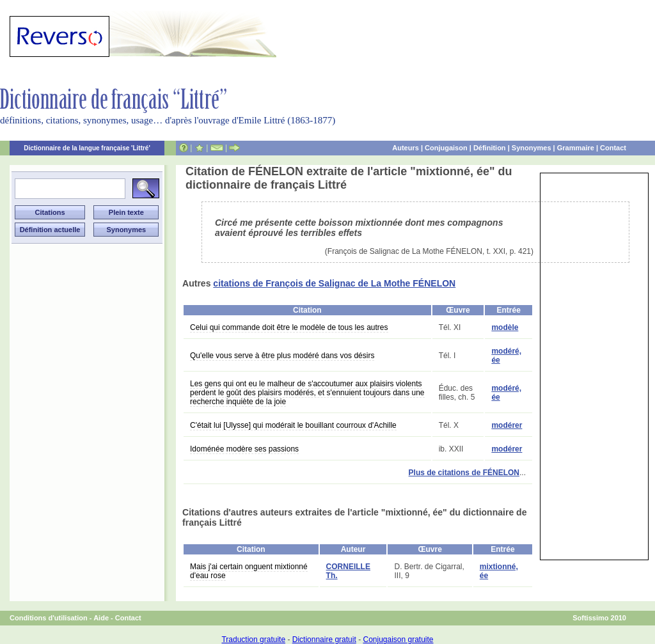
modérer (507, 425)
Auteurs (406, 148)
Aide (101, 618)
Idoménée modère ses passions (244, 449)
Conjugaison (446, 148)
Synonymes (532, 148)
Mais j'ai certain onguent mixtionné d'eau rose (249, 571)
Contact (613, 148)
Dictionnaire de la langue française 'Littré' (87, 148)
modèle (505, 327)
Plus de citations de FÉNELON (464, 473)
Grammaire (576, 148)
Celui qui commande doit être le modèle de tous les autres (289, 327)
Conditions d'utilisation (49, 618)
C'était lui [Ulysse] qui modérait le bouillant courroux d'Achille (293, 425)
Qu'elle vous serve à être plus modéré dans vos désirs (282, 356)
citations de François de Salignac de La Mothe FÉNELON (334, 283)
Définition (490, 148)
